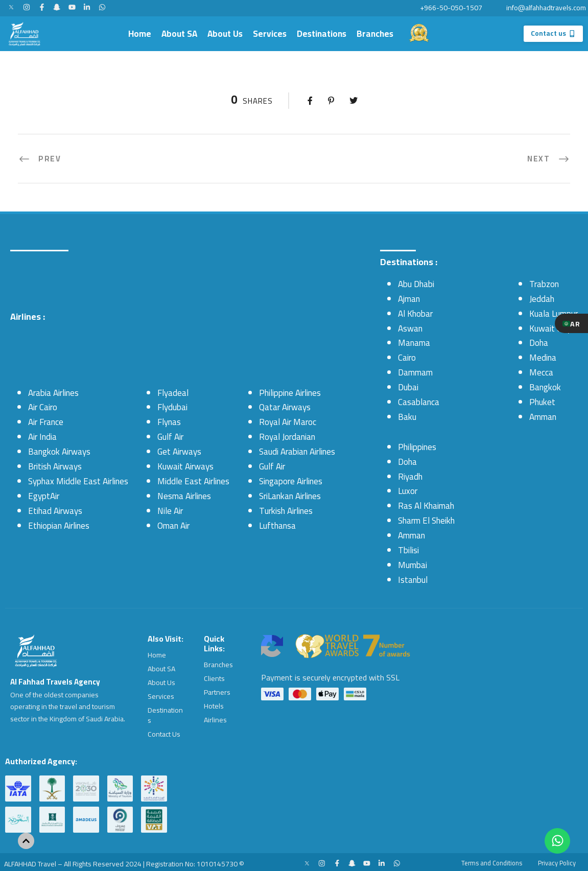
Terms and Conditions (478, 859)
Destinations (322, 34)
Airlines (215, 717)
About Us (225, 34)
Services (270, 34)
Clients (214, 677)
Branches (375, 34)
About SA (179, 34)
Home (140, 34)
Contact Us (164, 731)
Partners (217, 691)
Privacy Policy (553, 859)
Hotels (214, 704)
